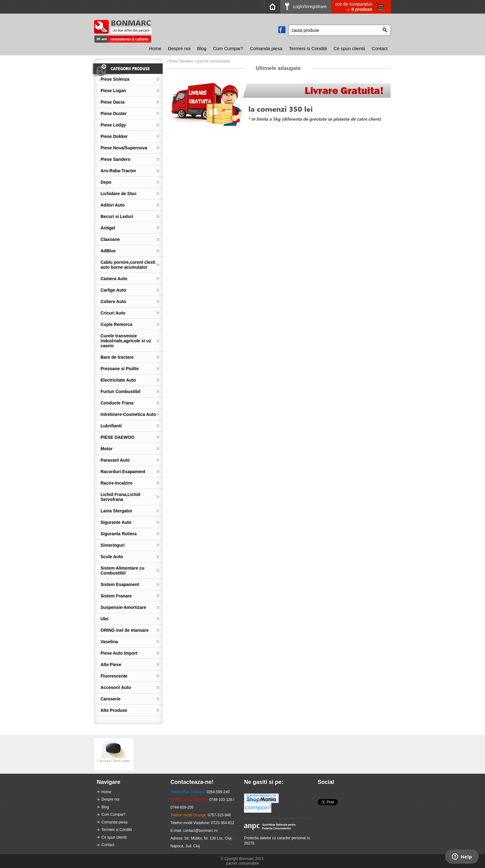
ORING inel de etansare (125, 630)
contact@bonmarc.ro (200, 831)
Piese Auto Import (119, 653)
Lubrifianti (111, 426)
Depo (106, 182)
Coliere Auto (113, 301)
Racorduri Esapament (123, 472)
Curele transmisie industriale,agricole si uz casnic (126, 341)
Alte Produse (114, 710)
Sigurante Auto (116, 522)
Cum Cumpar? (228, 48)
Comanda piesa (266, 48)
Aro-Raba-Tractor (118, 171)
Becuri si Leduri (117, 216)
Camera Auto (114, 279)
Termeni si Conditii (308, 48)
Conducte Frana (117, 403)
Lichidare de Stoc (119, 194)
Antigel (108, 228)
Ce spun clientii (349, 48)
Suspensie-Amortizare (123, 607)
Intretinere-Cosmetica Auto (128, 414)
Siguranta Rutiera (119, 534)
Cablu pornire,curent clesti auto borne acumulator (128, 265)
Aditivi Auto (113, 205)
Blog (202, 48)
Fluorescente (114, 676)
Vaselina (109, 642)
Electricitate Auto (118, 380)
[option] (114, 754)
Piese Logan (113, 91)
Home (155, 48)
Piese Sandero (116, 159)
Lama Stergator (116, 511)
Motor (107, 449)
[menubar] (268, 49)
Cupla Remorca (116, 324)
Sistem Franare (116, 596)
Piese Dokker (114, 136)
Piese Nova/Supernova (124, 148)
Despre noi (179, 48)
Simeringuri (113, 545)
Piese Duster (114, 113)
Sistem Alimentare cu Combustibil (122, 571)
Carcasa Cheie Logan (114, 759)
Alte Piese (111, 665)
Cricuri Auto (113, 313)
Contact (380, 48)
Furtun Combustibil (120, 391)
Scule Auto (112, 557)
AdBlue (108, 251)
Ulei (105, 619)
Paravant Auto (115, 460)
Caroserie (111, 699)
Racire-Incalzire (117, 483)
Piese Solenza (115, 79)
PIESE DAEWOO (118, 437)
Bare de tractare (117, 357)
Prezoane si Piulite (120, 369)
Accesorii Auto (116, 687)
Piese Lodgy (113, 125)
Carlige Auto (113, 290)
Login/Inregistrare (306, 6)
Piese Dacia (113, 102)
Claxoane (110, 239)
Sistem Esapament (120, 584)
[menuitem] (155, 49)
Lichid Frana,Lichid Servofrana (120, 497)
